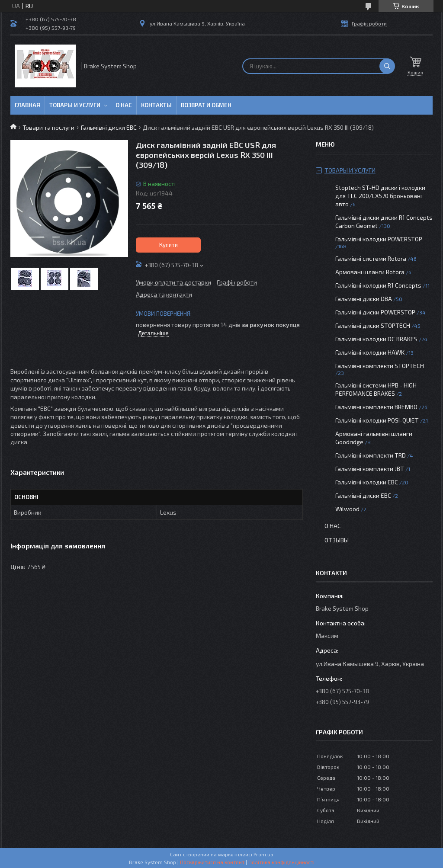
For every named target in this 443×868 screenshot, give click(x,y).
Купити (169, 245)
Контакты (156, 105)
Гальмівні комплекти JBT (370, 469)
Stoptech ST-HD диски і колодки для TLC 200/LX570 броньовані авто (380, 196)
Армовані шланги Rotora (370, 272)
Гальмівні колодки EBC (367, 482)
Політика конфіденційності (281, 862)
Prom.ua (263, 854)
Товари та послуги (48, 127)
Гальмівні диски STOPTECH (373, 325)
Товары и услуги (75, 105)
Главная (27, 105)
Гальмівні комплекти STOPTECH (380, 366)
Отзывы (337, 540)
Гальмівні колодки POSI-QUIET (377, 420)
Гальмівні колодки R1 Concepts (379, 285)
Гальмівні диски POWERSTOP (375, 312)
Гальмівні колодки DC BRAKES (376, 339)
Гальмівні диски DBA (364, 299)
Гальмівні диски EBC (109, 127)
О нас (124, 105)
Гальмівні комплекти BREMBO (376, 407)
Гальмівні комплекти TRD (371, 455)
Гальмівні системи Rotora (371, 258)
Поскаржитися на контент (212, 862)
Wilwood (347, 509)
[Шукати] (387, 66)
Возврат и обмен (206, 105)
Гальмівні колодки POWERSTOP (379, 239)
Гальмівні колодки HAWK (370, 352)
